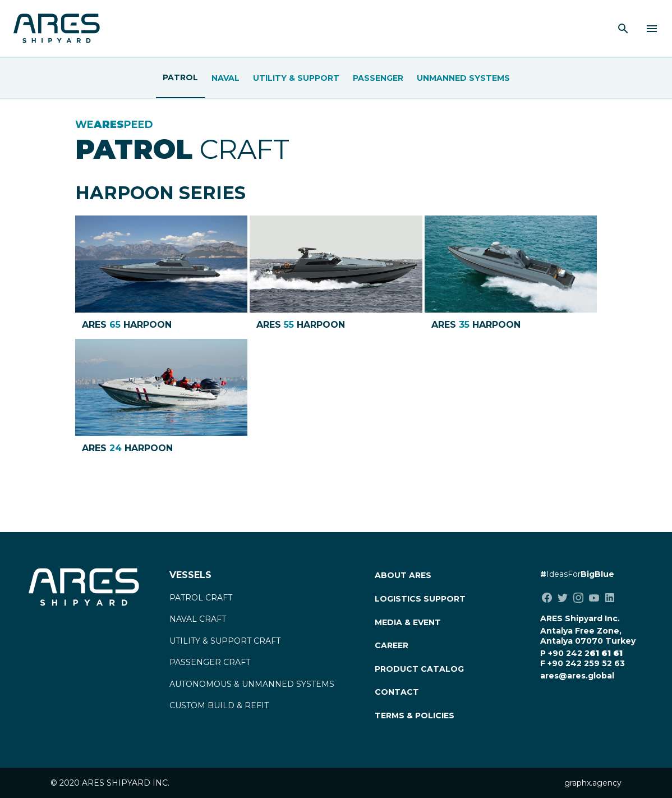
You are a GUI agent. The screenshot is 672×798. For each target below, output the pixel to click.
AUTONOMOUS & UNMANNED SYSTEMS (252, 684)
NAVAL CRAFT (198, 619)
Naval (225, 78)
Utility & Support (296, 78)
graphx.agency (593, 783)
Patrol (180, 77)
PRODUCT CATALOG (419, 669)
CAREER (392, 645)
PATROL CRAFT (201, 598)
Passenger (378, 78)
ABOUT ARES (403, 575)
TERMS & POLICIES (415, 716)
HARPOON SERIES (160, 193)
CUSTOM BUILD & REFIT (219, 705)
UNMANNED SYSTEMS (463, 78)
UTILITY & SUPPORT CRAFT (225, 641)
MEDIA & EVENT (408, 622)
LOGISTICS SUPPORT (420, 599)
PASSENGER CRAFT (210, 662)
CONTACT (397, 692)
